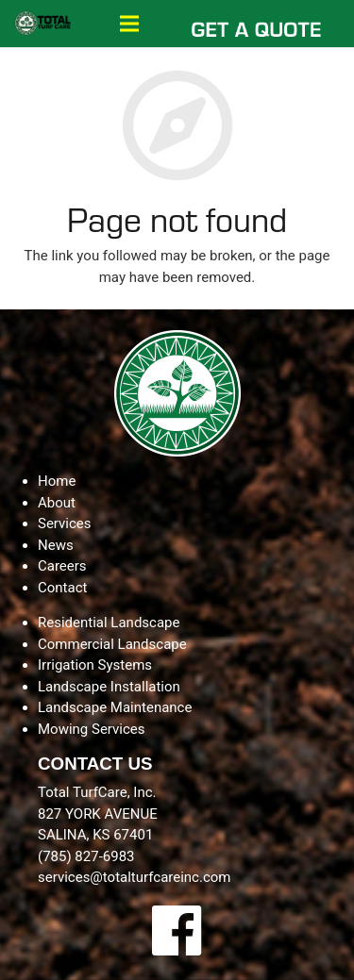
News (56, 545)
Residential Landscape (109, 623)
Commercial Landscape (112, 644)
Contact (62, 588)
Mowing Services (92, 729)
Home (57, 481)
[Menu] (129, 24)
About (57, 503)
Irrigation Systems (95, 665)
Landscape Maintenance (115, 707)
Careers (62, 566)
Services (65, 523)
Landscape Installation (109, 687)
